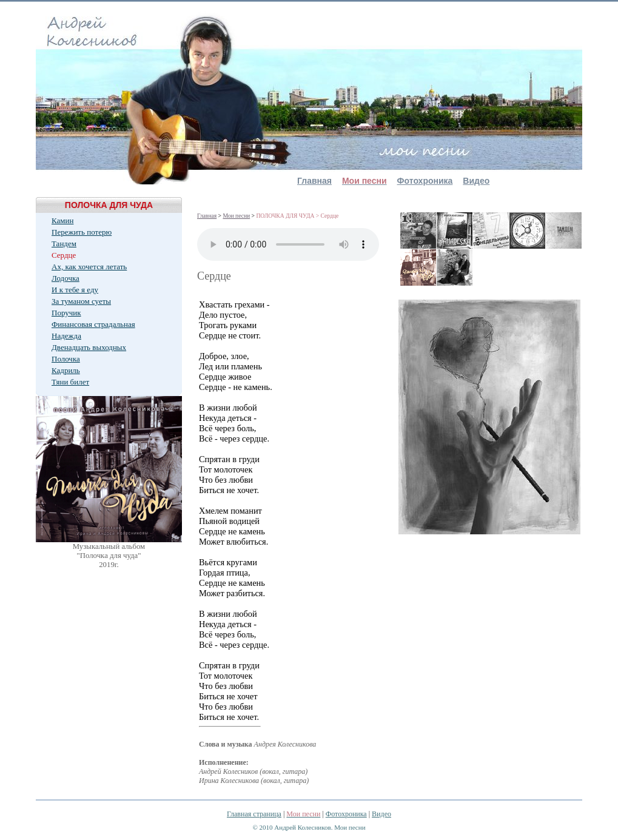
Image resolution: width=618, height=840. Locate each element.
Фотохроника (425, 181)
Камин (62, 220)
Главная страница (254, 814)
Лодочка (65, 278)
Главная (314, 181)
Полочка (66, 359)
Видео (476, 181)
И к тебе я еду (75, 290)
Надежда (66, 336)
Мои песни (236, 216)
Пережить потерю (82, 232)
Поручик (66, 313)
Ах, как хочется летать (89, 267)
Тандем (64, 244)
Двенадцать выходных (89, 347)
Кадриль (66, 370)
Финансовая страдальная (93, 324)
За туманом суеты (81, 301)
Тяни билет (70, 382)
